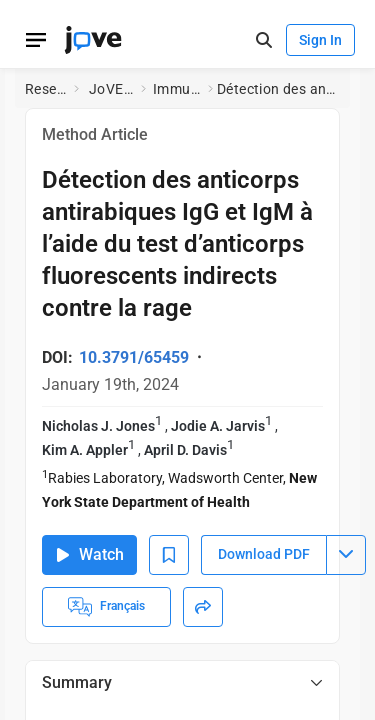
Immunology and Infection (176, 89)
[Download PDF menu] (346, 555)
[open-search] (263, 40)
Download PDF (264, 554)
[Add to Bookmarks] (169, 555)
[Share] (203, 607)
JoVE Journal (111, 89)
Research (45, 89)
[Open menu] (36, 40)
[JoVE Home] (93, 40)
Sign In (320, 40)
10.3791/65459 (134, 357)
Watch (89, 554)
